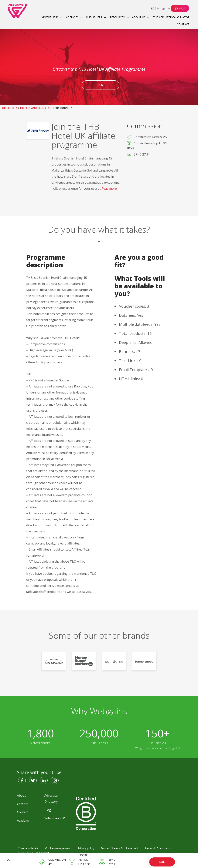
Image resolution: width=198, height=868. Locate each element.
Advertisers (50, 17)
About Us (139, 17)
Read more (109, 189)
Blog (48, 810)
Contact (183, 24)
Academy (23, 820)
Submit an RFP (55, 818)
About (21, 796)
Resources (118, 17)
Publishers (94, 17)
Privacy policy (86, 848)
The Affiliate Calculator (171, 17)
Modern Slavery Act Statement (120, 848)
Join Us (180, 8)
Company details (28, 848)
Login (155, 8)
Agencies (73, 17)
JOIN (162, 862)
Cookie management (58, 848)
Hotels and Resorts (35, 108)
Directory (10, 108)
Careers (23, 804)
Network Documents (158, 848)
